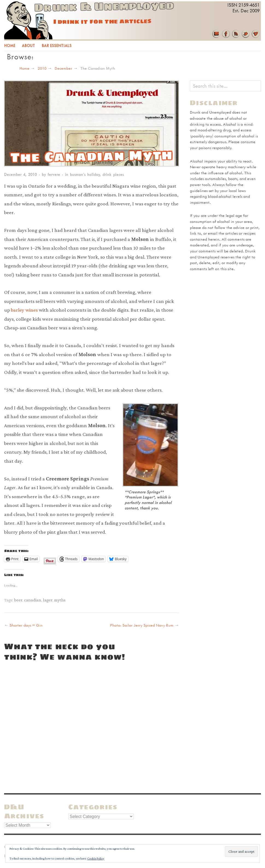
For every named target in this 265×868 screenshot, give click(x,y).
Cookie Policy (96, 858)
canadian (33, 600)
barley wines (24, 310)
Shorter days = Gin (26, 625)
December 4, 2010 (20, 174)
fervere (54, 174)
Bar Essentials (57, 45)
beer (18, 600)
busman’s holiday (85, 174)
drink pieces (113, 174)
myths (60, 600)
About (28, 45)
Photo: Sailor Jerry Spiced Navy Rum (142, 625)
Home (10, 45)
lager (48, 600)
